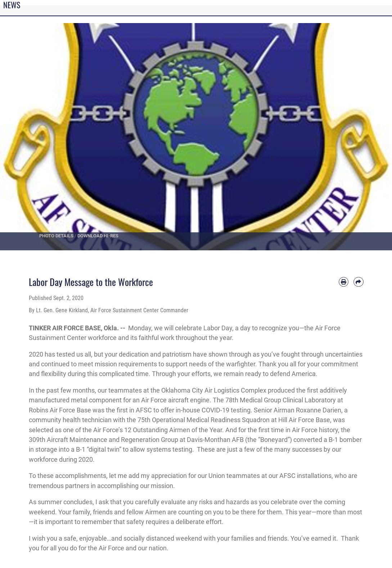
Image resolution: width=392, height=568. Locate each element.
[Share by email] (358, 282)
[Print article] (344, 282)
